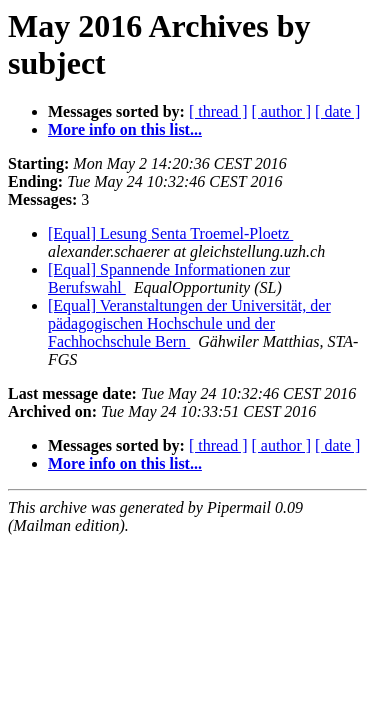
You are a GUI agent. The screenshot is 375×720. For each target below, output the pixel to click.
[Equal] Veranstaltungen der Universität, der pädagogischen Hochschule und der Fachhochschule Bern (189, 323)
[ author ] (282, 111)
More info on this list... (125, 129)
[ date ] (337, 111)
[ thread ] (218, 111)
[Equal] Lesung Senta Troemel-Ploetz (170, 233)
